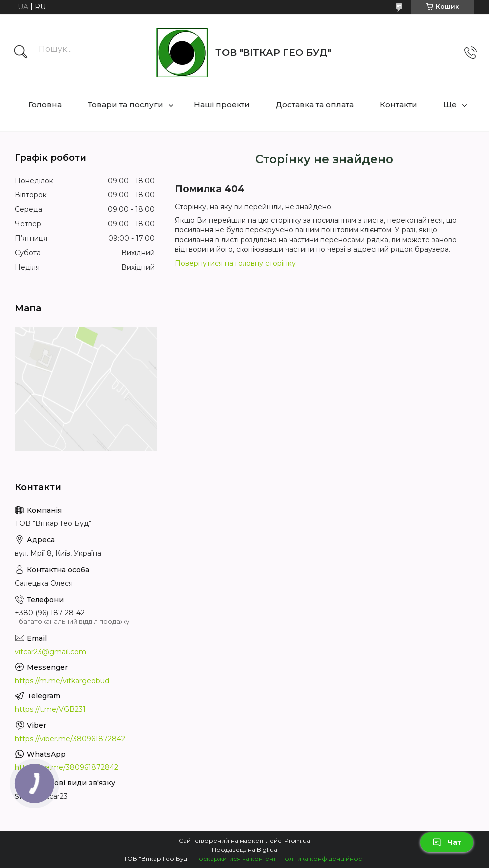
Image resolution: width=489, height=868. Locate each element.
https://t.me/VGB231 (50, 709)
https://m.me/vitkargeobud (62, 681)
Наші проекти (222, 104)
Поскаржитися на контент (235, 858)
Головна (45, 104)
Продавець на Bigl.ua (244, 849)
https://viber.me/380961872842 (70, 739)
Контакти (398, 104)
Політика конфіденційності (323, 858)
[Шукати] (21, 53)
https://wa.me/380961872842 (67, 767)
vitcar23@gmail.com (51, 652)
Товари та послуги (125, 104)
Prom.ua (297, 840)
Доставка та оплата (315, 104)
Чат (447, 842)
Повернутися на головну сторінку (235, 263)
